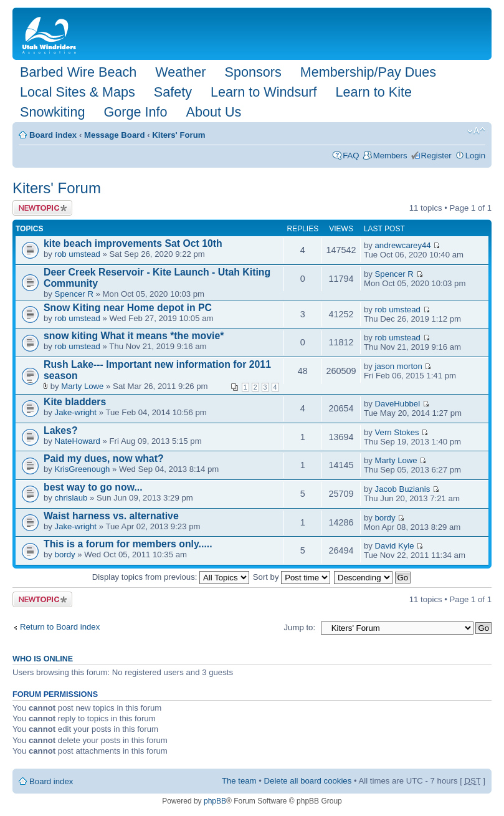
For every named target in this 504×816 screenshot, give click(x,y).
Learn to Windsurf (264, 92)
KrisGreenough (83, 469)
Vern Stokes (397, 432)
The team (239, 781)
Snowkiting (52, 112)
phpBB (215, 801)
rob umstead (78, 254)
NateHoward (78, 441)
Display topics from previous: (171, 577)
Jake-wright (76, 412)
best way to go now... (93, 487)
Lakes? (61, 430)
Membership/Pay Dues (368, 72)
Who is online (43, 659)
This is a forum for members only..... (128, 544)
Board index (53, 135)
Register (436, 156)
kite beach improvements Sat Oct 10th (133, 243)
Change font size (476, 131)
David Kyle (395, 546)
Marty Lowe (82, 386)
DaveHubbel (398, 404)
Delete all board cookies (308, 781)
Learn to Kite (374, 92)
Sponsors (253, 72)
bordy (385, 518)
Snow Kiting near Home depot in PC (128, 308)
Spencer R (74, 294)
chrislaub (71, 498)
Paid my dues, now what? (104, 458)
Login (475, 156)
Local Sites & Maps (78, 92)
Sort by (292, 577)
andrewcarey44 (403, 245)
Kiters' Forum (178, 135)
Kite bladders (75, 402)
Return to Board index (60, 627)
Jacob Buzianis (403, 489)
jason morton (399, 366)
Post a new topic (42, 208)
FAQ (351, 156)
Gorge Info (135, 112)
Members (390, 156)
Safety (173, 92)
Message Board (114, 135)
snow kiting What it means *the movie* (134, 336)
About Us (213, 112)
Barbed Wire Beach (78, 72)
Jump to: (299, 627)
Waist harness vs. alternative (111, 516)
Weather (180, 72)
